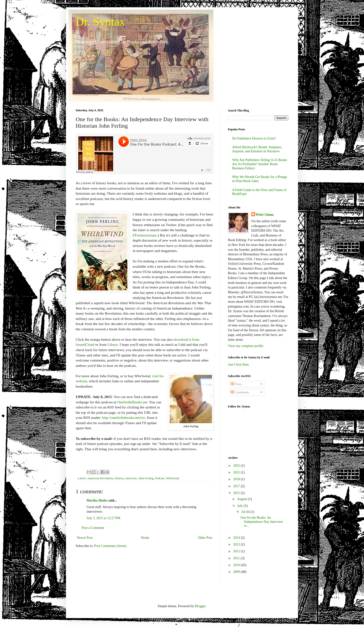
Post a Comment (93, 528)
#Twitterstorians (145, 235)
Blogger (200, 606)
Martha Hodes (97, 500)
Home (145, 538)
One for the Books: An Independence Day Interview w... (262, 522)
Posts (236, 384)
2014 (237, 538)
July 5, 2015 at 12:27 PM (103, 518)
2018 (237, 479)
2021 (237, 472)
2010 (237, 565)
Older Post (205, 538)
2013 (237, 544)
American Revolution (100, 478)
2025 (237, 466)
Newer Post (85, 538)
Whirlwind (173, 478)
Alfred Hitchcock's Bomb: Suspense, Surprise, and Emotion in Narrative (257, 149)
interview (131, 478)
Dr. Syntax (100, 22)
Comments (240, 392)
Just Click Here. (239, 365)
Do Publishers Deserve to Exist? (254, 138)
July (240, 506)
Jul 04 (246, 512)
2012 (237, 551)
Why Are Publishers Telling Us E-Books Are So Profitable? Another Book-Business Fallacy (260, 164)
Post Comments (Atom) (110, 546)
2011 (237, 558)
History (120, 478)
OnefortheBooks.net (132, 402)
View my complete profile (246, 346)
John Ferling (146, 478)
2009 (237, 572)
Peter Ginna (265, 215)
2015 (237, 493)
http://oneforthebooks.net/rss (124, 417)
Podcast (160, 478)
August (242, 499)
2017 (237, 486)
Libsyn (113, 344)
